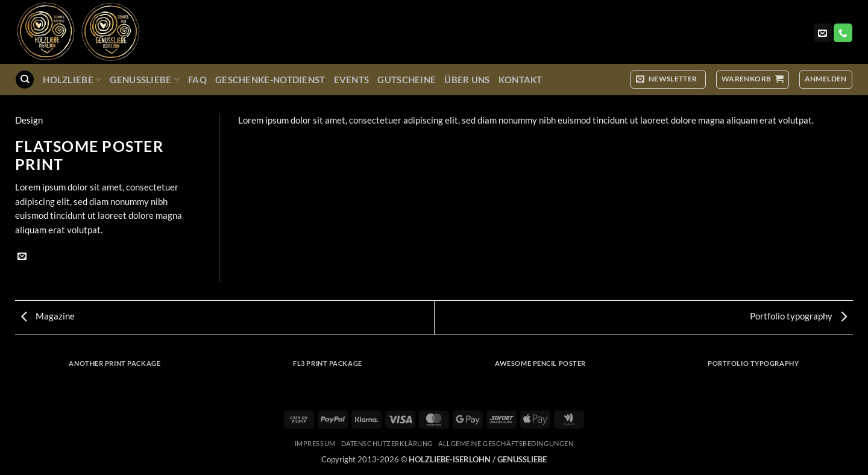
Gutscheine (407, 80)
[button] (668, 79)
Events (352, 80)
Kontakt (520, 80)
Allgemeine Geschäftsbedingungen (506, 443)
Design (29, 120)
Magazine (48, 316)
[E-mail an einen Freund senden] (22, 256)
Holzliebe (72, 79)
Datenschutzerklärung (387, 443)
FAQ (197, 80)
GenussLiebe (145, 79)
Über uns (467, 80)
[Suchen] (24, 80)
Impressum (315, 443)
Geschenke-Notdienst (270, 80)
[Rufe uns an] (843, 33)
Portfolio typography (798, 316)
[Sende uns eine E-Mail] (823, 33)
